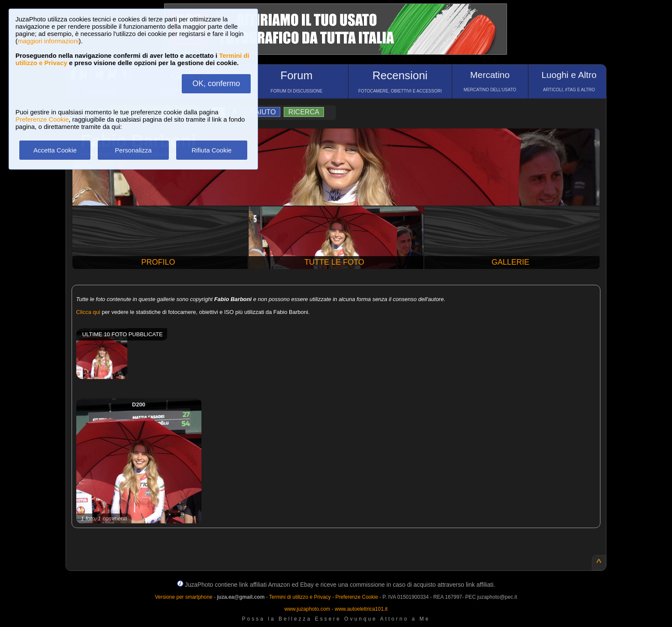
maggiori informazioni (48, 41)
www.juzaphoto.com (307, 609)
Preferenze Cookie (42, 119)
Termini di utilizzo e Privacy (300, 597)
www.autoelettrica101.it (361, 609)
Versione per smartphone (183, 597)
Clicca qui (88, 312)
